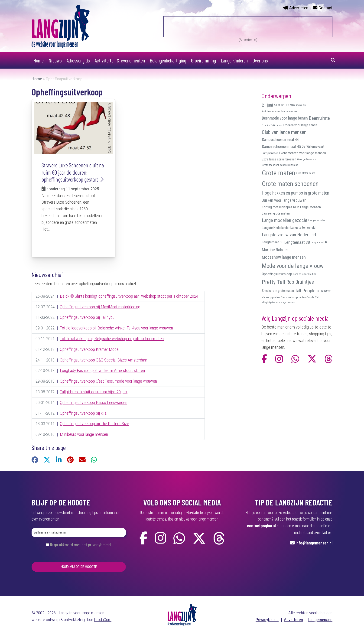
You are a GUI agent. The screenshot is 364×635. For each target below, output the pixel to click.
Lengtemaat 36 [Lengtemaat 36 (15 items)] (273, 242)
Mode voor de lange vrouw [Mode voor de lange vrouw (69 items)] (293, 266)
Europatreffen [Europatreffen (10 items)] (270, 153)
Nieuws (55, 60)
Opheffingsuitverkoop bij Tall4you (87, 317)
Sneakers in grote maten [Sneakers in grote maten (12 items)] (278, 291)
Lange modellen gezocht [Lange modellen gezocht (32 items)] (285, 220)
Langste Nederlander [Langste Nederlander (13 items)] (276, 228)
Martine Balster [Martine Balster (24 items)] (275, 250)
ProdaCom (103, 620)
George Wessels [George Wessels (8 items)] (307, 159)
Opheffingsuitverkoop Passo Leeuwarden (94, 402)
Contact (325, 8)
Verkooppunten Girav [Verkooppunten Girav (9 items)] (274, 297)
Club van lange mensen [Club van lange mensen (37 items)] (284, 132)
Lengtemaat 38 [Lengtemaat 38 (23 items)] (297, 242)
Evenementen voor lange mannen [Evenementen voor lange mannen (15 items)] (302, 153)
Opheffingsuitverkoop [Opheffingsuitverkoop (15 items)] (277, 274)
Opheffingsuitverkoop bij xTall (84, 413)
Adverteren (299, 8)
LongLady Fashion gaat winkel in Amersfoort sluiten (102, 370)
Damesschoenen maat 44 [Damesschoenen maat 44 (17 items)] (280, 140)
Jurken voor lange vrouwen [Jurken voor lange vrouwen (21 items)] (284, 200)
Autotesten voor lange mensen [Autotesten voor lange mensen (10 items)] (280, 111)
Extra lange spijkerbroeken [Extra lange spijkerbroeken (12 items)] (279, 159)
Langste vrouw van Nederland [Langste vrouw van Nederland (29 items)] (289, 235)
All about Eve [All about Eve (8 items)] (281, 105)
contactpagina (260, 526)
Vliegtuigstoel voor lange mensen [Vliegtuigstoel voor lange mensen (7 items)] (278, 302)
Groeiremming (203, 60)
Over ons (260, 60)
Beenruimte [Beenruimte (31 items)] (319, 118)
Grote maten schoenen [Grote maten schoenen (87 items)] (290, 184)
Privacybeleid (267, 620)
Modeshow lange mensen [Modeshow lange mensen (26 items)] (284, 257)
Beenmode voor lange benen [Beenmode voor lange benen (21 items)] (285, 118)
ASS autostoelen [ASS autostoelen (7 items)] (298, 105)
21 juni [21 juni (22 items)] (267, 105)
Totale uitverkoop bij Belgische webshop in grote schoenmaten (112, 339)
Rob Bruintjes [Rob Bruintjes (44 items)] (300, 282)
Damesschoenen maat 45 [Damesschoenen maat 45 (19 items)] (281, 147)
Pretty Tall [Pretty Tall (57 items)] (274, 282)
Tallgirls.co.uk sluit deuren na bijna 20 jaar (94, 392)
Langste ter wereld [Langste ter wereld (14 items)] (303, 228)
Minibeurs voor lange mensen (84, 434)
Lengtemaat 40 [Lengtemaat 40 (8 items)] (319, 242)
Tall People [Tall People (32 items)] (305, 291)
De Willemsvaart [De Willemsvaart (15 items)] (313, 147)
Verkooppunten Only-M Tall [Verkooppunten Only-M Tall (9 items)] (303, 297)
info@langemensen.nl (314, 543)
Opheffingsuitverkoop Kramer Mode (89, 349)
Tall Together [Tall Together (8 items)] (323, 291)
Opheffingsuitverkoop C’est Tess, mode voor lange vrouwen (108, 381)
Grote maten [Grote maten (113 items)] (278, 173)
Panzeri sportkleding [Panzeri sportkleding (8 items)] (305, 274)
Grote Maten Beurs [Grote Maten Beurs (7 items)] (305, 173)
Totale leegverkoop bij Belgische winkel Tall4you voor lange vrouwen (116, 328)
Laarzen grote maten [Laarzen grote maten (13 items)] (276, 213)
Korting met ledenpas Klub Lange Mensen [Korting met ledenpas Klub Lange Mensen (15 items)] (291, 207)
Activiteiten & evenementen (120, 60)
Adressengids (78, 60)
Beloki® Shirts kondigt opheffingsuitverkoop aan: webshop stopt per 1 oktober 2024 (129, 296)
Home (39, 60)
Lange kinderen (234, 60)
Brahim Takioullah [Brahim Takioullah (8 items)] (272, 125)
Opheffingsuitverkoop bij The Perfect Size (94, 424)
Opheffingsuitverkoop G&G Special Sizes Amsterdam (104, 360)
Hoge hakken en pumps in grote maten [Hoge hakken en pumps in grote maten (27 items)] (296, 193)
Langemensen (320, 620)
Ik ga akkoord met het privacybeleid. (81, 545)
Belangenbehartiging (168, 60)
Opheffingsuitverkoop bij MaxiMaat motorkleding (100, 307)
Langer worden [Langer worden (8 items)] (317, 220)
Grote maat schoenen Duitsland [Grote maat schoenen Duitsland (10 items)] (280, 165)
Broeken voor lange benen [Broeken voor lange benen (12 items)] (300, 125)
